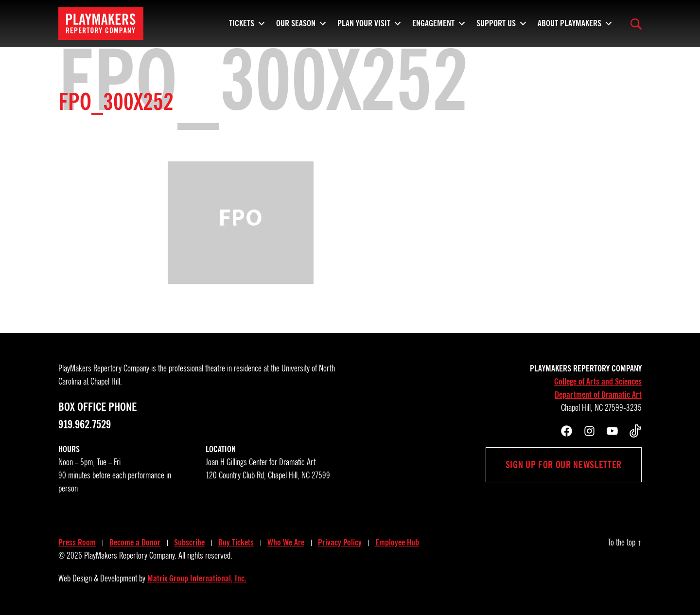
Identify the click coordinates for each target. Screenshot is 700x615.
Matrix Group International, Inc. (197, 579)
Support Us (496, 27)
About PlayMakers (569, 27)
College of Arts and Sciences (598, 382)
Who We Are (286, 543)
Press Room (77, 543)
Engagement (433, 27)
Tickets (242, 27)
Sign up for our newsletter (564, 465)
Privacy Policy (340, 543)
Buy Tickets (236, 543)
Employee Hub (397, 543)
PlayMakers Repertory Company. (130, 556)
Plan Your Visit (364, 27)
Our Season (296, 27)
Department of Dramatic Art (598, 395)
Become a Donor (135, 543)
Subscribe (189, 543)
